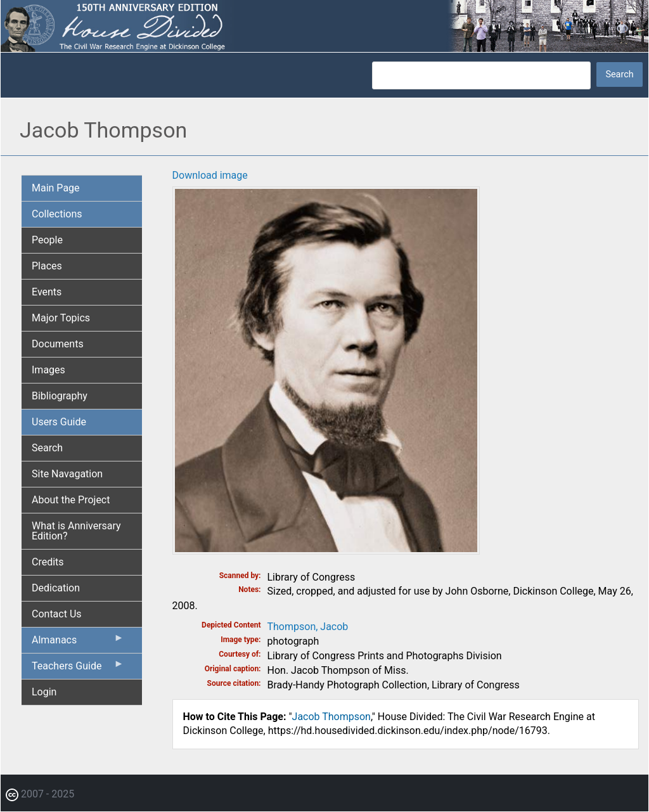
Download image (210, 175)
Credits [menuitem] (48, 562)
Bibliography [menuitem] (60, 396)
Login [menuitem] (44, 692)
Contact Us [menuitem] (57, 614)
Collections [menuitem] (57, 214)
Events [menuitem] (47, 292)
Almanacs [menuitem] (78, 643)
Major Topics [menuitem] (61, 318)
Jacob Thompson (331, 717)
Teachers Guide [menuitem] (78, 669)
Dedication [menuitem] (56, 588)
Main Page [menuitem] (56, 188)
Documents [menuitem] (58, 344)
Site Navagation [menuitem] (67, 474)
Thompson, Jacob (308, 627)
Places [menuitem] (47, 266)
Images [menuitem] (48, 370)
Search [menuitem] (47, 448)
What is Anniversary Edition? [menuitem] (76, 531)
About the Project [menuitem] (71, 500)
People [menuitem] (47, 240)
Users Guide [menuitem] (59, 422)
